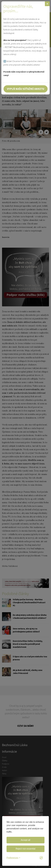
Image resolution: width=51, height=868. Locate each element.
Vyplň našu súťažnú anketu (26, 89)
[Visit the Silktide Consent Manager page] (41, 858)
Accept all (26, 840)
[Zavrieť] (47, 4)
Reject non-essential (26, 849)
